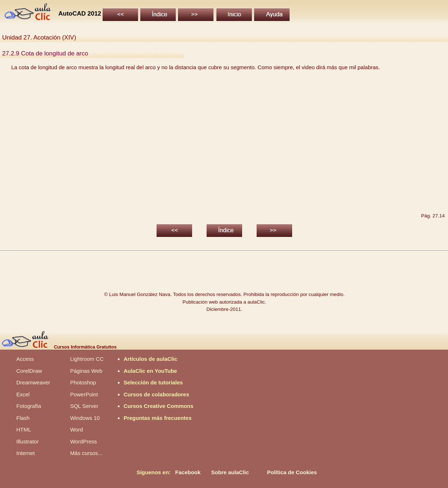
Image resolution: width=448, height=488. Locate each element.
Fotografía (29, 406)
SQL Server (84, 406)
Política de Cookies (292, 472)
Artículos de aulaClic (150, 359)
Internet (26, 453)
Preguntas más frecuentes (158, 418)
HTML (24, 429)
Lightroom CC (87, 359)
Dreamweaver (33, 382)
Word (76, 429)
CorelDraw (29, 371)
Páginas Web (86, 371)
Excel (23, 394)
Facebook (188, 472)
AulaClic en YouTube (150, 371)
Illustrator (28, 441)
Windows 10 (85, 418)
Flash (23, 418)
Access (25, 359)
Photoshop (83, 382)
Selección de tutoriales (153, 382)
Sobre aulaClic (230, 472)
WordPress (83, 441)
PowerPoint (84, 394)
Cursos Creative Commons (159, 406)
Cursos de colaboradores (156, 394)
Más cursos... (86, 453)
